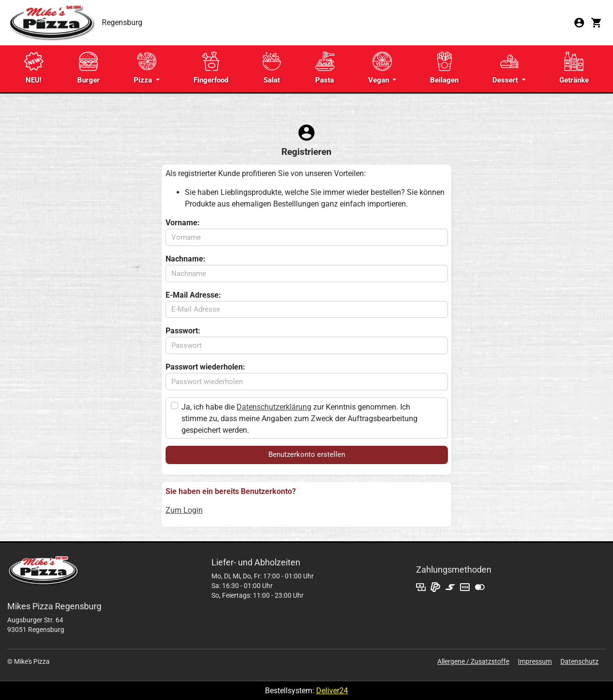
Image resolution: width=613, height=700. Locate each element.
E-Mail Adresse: (193, 295)
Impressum (535, 661)
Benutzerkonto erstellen (307, 454)
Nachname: (186, 259)
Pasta (325, 68)
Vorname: (183, 223)
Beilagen (444, 68)
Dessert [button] (506, 68)
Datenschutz (579, 661)
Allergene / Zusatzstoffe (473, 661)
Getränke (574, 68)
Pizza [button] (145, 68)
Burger (89, 68)
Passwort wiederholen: (205, 367)
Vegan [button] (380, 68)
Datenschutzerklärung (274, 407)
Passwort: (183, 331)
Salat (272, 68)
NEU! (34, 68)
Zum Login (184, 510)
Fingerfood (211, 68)
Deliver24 (332, 691)
